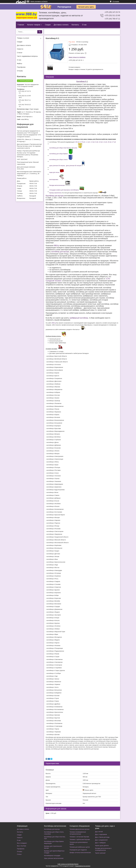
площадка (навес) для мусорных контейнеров (64, 190)
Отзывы (20, 71)
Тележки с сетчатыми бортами (79, 837)
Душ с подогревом (101, 834)
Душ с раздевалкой (101, 840)
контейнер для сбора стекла (58, 160)
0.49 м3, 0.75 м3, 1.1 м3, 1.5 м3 (85, 142)
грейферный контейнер (79, 318)
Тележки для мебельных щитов (80, 847)
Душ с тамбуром (100, 843)
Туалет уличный (100, 853)
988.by (57, 246)
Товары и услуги (23, 38)
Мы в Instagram (22, 843)
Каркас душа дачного (102, 846)
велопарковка (54, 179)
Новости (20, 49)
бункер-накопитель (55, 193)
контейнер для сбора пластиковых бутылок (63, 148)
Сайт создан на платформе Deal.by (68, 864)
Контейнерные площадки (52, 856)
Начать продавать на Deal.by (39, 1)
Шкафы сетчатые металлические (80, 853)
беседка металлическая (57, 185)
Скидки (48, 25)
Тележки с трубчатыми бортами (80, 839)
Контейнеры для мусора (52, 829)
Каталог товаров (34, 25)
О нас (84, 25)
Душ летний (99, 832)
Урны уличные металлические (54, 858)
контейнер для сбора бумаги (58, 154)
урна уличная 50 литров (74, 166)
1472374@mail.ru (27, 117)
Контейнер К (81, 81)
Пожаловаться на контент (83, 866)
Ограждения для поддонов (78, 850)
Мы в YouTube (22, 846)
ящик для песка (54, 172)
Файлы (20, 63)
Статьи (20, 53)
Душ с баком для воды (102, 837)
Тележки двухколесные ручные (80, 829)
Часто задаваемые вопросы (27, 56)
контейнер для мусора (60, 252)
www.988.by (25, 119)
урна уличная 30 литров (57, 166)
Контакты (75, 25)
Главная (21, 25)
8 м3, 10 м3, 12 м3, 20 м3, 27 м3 (106, 142)
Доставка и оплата (61, 25)
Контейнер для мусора (55, 196)
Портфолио (21, 67)
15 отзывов (116, 1)
